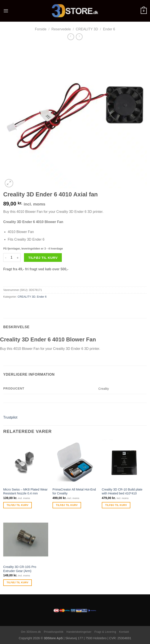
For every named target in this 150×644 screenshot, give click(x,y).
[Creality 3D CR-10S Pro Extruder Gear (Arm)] (26, 540)
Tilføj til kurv (43, 258)
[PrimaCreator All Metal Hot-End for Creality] (75, 462)
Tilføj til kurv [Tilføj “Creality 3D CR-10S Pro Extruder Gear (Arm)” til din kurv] (18, 582)
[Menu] (6, 11)
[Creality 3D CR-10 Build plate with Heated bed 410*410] (124, 462)
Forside (41, 29)
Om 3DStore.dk (31, 632)
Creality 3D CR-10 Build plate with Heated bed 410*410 (122, 492)
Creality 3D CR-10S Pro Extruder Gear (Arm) (20, 569)
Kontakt (124, 632)
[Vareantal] (11, 258)
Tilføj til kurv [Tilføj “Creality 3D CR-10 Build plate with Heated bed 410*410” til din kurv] (116, 505)
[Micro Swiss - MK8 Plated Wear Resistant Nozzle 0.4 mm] (26, 462)
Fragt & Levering (105, 632)
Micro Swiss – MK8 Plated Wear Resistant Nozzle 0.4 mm (25, 492)
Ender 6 (109, 29)
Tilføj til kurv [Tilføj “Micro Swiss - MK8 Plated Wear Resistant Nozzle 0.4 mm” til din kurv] (18, 505)
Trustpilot (10, 417)
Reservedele (61, 29)
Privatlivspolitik (54, 632)
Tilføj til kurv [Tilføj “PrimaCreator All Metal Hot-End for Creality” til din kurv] (67, 505)
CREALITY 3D (87, 29)
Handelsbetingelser (79, 632)
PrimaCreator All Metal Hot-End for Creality (74, 492)
